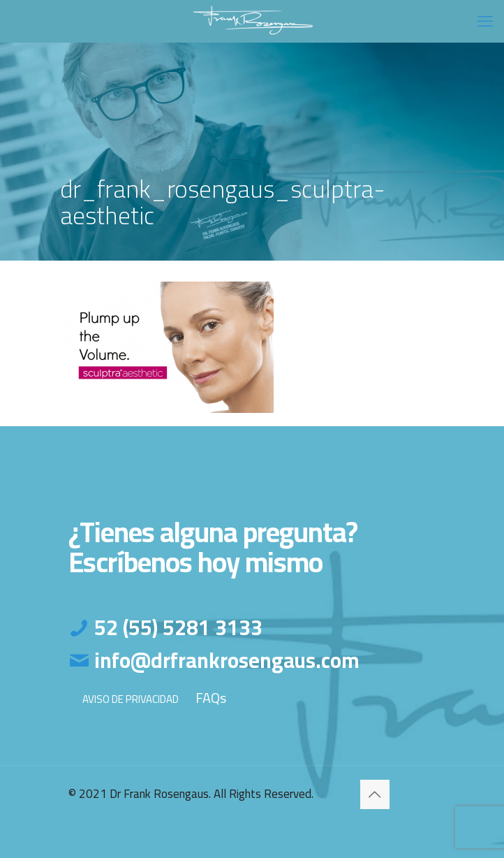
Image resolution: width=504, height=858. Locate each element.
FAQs (211, 698)
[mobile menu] (485, 21)
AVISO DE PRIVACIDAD (131, 699)
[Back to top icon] (375, 794)
